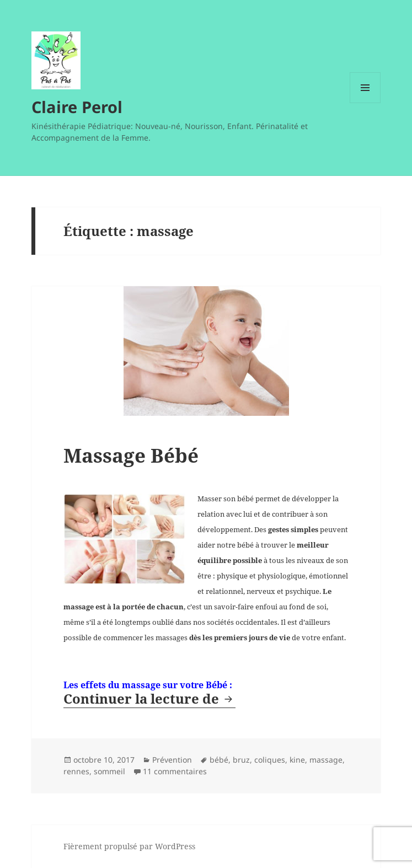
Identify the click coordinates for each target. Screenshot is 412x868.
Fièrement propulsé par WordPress (129, 846)
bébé (219, 760)
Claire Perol (77, 107)
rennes (76, 771)
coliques (270, 760)
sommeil (109, 771)
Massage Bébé (131, 455)
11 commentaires (175, 771)
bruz (241, 760)
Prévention (172, 760)
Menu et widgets (365, 103)
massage (326, 760)
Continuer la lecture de (149, 698)
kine (297, 760)
